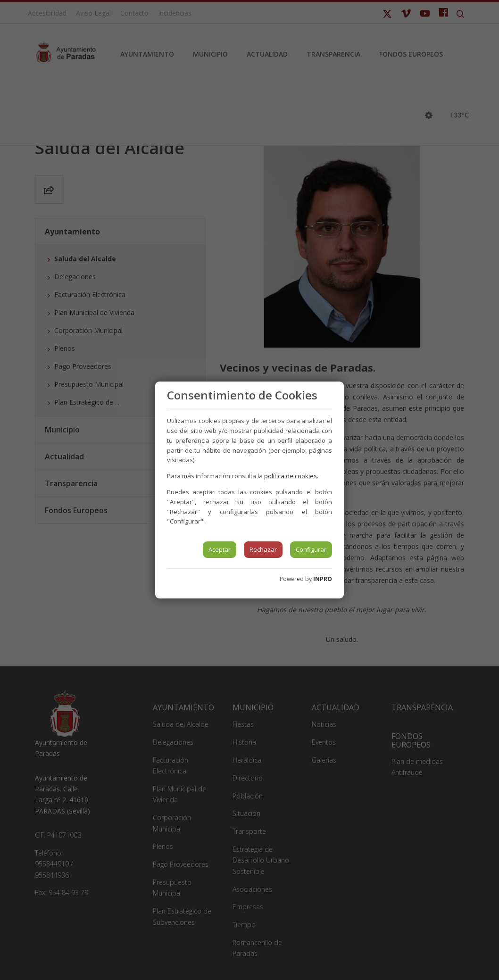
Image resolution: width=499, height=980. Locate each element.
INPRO (323, 579)
